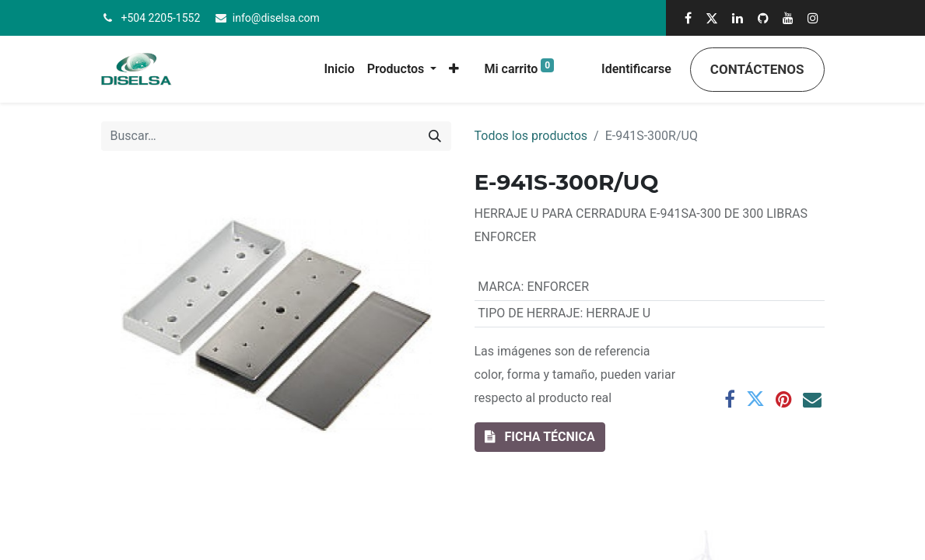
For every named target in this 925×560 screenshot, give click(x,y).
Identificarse (636, 69)
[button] (454, 69)
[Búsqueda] (435, 136)
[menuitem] (340, 69)
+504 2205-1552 (161, 18)
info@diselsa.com (276, 18)
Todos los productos (531, 136)
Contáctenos (757, 69)
